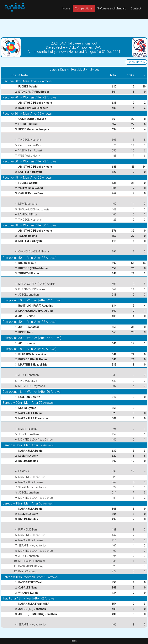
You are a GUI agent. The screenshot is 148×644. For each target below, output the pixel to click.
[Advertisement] (74, 28)
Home (66, 8)
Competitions (84, 8)
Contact (136, 8)
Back (74, 641)
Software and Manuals (112, 8)
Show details (136, 62)
